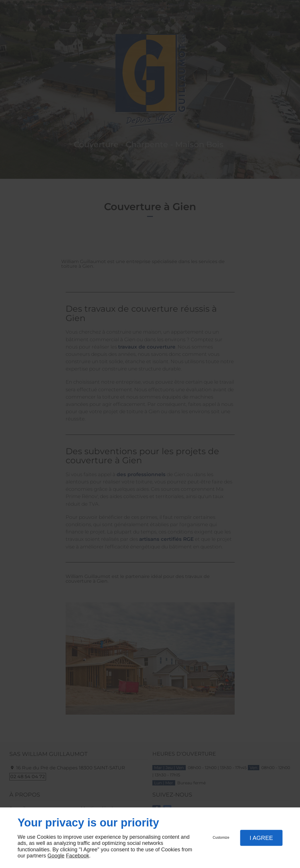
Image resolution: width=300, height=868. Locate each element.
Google (56, 856)
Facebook (77, 856)
